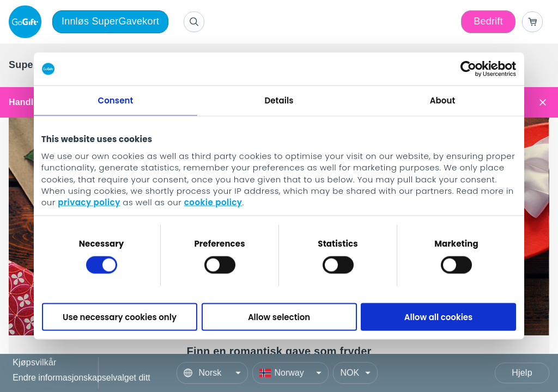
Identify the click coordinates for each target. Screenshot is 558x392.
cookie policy (213, 202)
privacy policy (89, 202)
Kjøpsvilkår (34, 363)
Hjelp (522, 373)
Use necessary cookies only (120, 317)
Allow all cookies (439, 317)
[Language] (212, 373)
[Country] (290, 373)
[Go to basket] (532, 22)
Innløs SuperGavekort (110, 21)
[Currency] (355, 373)
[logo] (27, 22)
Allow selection (279, 317)
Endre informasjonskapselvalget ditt (81, 378)
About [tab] (443, 100)
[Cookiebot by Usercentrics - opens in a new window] (468, 69)
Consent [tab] (116, 100)
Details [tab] (279, 100)
